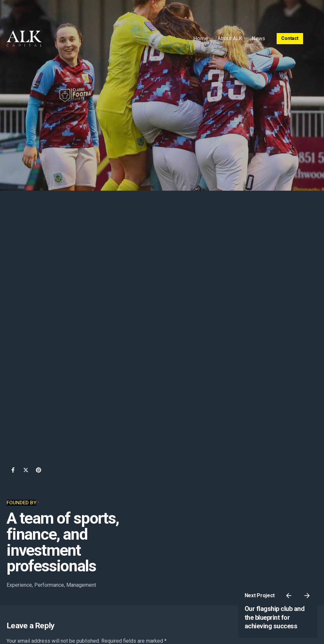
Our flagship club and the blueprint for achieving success (275, 617)
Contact (290, 38)
